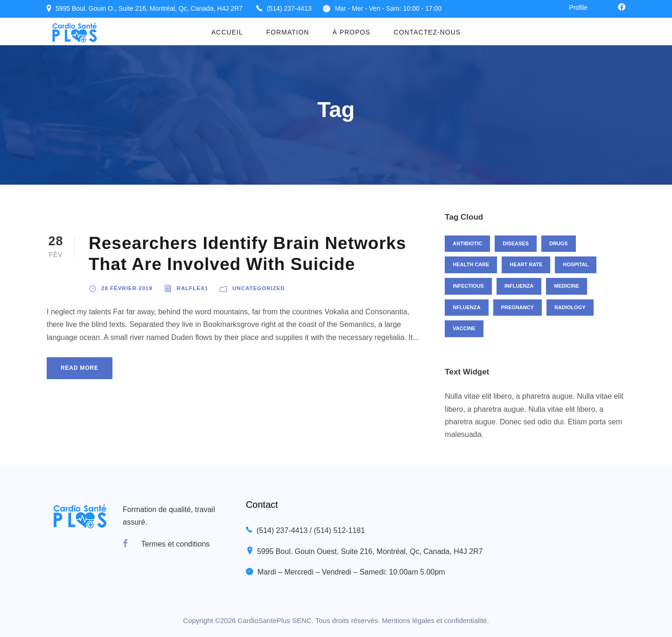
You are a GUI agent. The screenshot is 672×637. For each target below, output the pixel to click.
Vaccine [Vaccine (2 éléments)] (464, 328)
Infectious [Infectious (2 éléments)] (468, 286)
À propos (351, 32)
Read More (80, 368)
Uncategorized (259, 288)
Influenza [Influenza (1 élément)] (519, 286)
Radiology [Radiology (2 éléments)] (570, 307)
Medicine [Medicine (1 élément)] (567, 286)
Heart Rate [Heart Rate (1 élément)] (526, 264)
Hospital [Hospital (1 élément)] (576, 264)
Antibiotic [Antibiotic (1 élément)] (467, 243)
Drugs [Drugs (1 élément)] (559, 243)
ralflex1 (192, 288)
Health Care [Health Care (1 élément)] (471, 264)
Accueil (227, 32)
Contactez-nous (427, 32)
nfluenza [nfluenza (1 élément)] (466, 307)
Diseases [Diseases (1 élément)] (516, 243)
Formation (287, 32)
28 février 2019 (127, 288)
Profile (578, 7)
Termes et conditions (176, 544)
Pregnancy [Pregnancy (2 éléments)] (518, 307)
